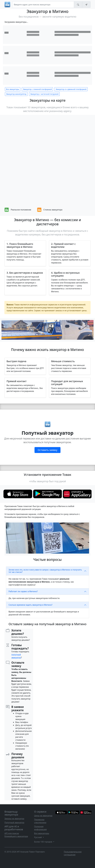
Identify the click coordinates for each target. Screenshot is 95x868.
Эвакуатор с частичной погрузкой (44, 94)
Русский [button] (38, 837)
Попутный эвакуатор (14, 823)
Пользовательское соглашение (73, 853)
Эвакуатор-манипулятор (16, 94)
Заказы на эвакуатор (14, 819)
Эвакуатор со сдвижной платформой (71, 89)
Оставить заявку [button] (47, 450)
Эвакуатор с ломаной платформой (37, 89)
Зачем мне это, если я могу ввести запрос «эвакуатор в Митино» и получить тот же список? (45, 571)
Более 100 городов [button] (43, 842)
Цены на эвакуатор (43, 816)
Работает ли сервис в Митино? (23, 591)
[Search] (43, 5)
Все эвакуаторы (13, 89)
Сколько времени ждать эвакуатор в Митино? (30, 605)
